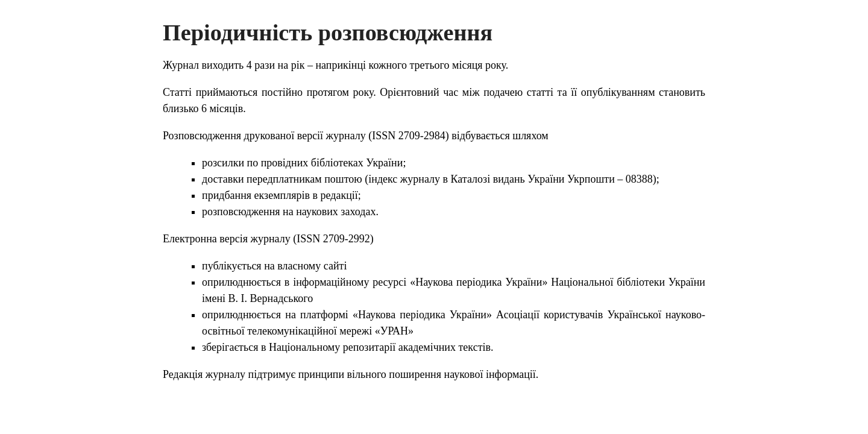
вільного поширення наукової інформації (442, 374)
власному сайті (312, 266)
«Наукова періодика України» (479, 282)
